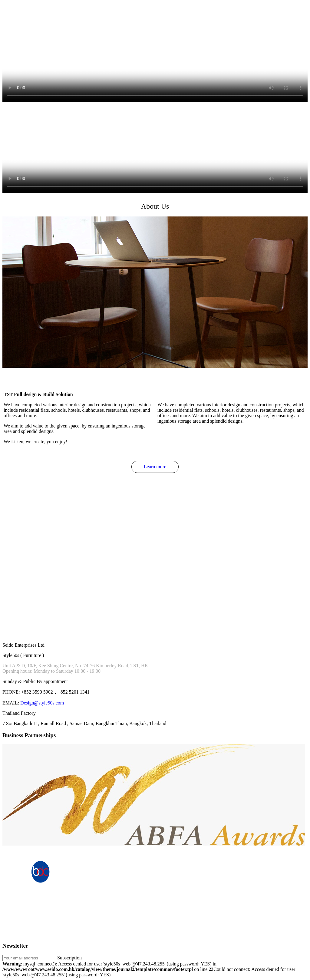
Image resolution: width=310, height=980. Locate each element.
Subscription (69, 958)
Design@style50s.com (42, 703)
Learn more (155, 467)
